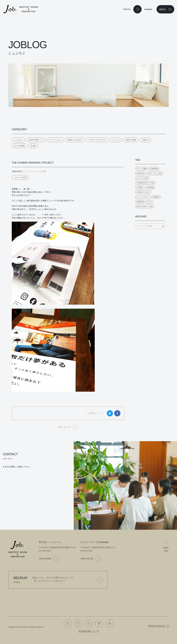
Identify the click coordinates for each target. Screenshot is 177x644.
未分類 (33, 146)
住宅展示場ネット (87, 631)
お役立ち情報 (131, 140)
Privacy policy (157, 626)
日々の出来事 (19, 146)
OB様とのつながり (75, 140)
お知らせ (145, 140)
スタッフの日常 (21, 177)
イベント (116, 140)
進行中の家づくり (36, 140)
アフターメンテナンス (97, 140)
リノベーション (55, 140)
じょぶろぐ (18, 140)
